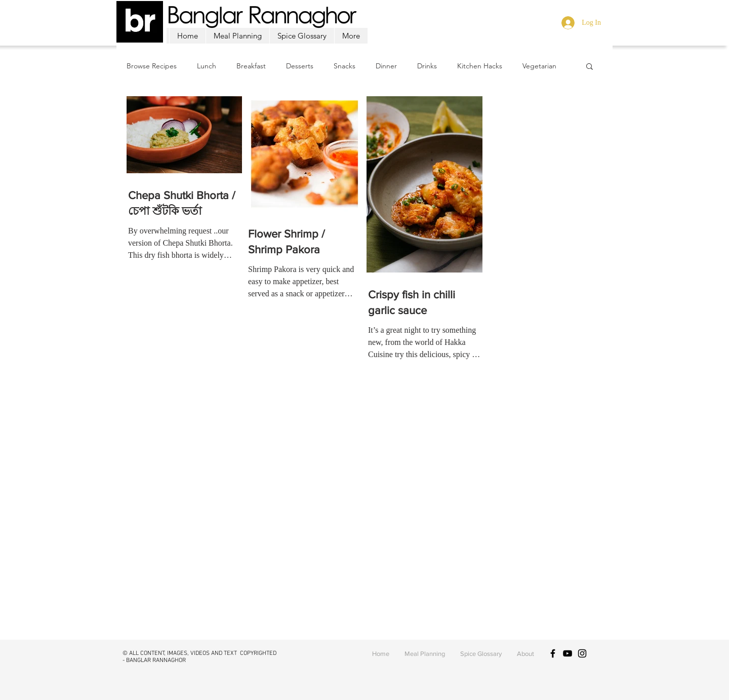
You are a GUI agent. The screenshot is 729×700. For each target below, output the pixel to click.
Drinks (427, 66)
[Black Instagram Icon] (582, 653)
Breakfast (251, 66)
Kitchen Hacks (480, 66)
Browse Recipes (152, 66)
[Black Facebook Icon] (553, 653)
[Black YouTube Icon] (568, 653)
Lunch (207, 66)
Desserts (300, 66)
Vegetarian (539, 66)
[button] (590, 67)
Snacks (345, 66)
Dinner (386, 66)
